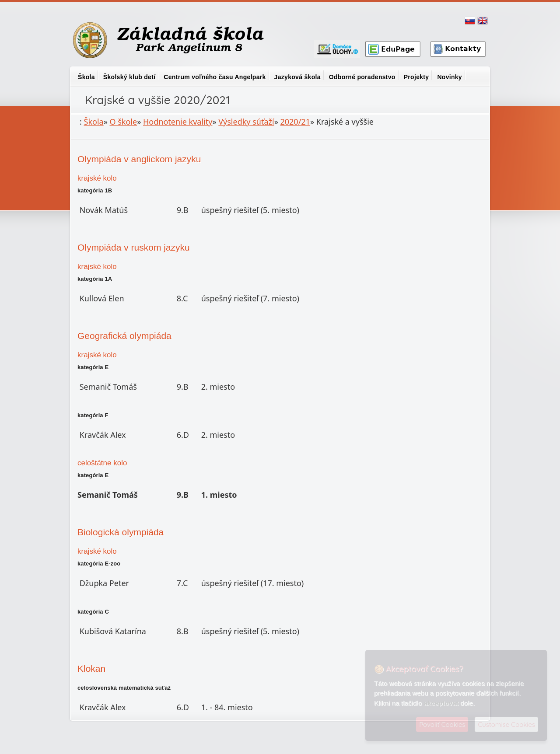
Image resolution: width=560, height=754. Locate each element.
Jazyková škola (297, 77)
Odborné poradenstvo (362, 77)
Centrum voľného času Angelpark (215, 77)
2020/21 (295, 122)
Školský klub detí (129, 77)
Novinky (450, 77)
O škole (124, 122)
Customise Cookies (506, 724)
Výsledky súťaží (246, 122)
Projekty (416, 77)
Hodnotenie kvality (178, 122)
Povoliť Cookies (442, 724)
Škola (86, 77)
